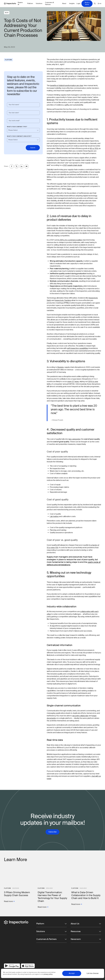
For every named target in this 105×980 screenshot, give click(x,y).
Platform (30, 3)
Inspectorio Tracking (63, 300)
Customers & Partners (50, 3)
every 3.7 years (73, 382)
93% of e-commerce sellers (71, 240)
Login (78, 4)
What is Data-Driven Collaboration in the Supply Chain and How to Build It (86, 895)
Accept (72, 973)
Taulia (69, 189)
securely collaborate (80, 716)
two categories (74, 439)
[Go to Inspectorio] (10, 4)
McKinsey (51, 100)
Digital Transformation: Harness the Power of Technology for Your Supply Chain (52, 897)
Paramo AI (20, 3)
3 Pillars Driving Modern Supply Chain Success (17, 894)
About (64, 3)
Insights (72, 3)
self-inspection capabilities (78, 348)
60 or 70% (94, 148)
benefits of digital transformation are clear (67, 86)
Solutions (39, 3)
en (99, 4)
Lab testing (54, 516)
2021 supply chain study (72, 165)
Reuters (61, 367)
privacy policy (48, 974)
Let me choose (93, 973)
